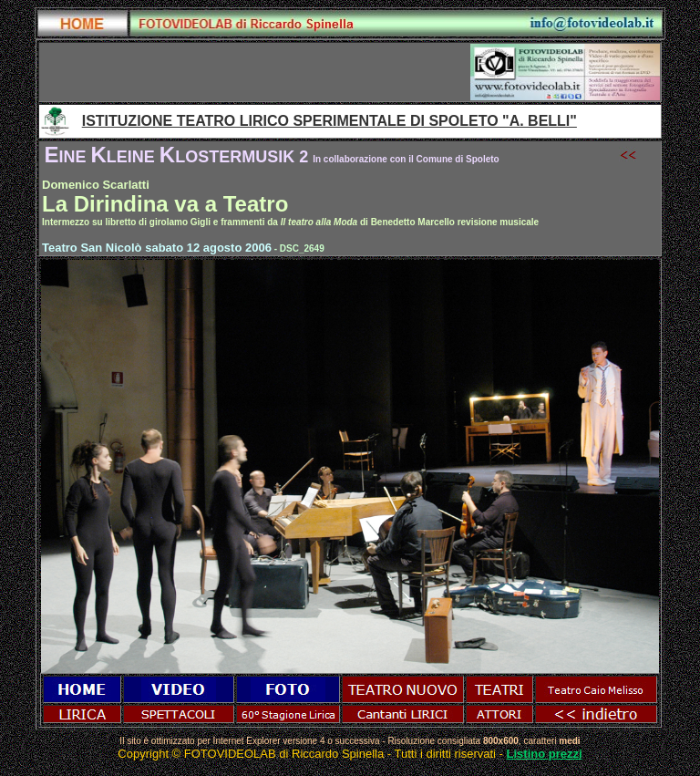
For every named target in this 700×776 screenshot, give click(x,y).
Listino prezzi (545, 754)
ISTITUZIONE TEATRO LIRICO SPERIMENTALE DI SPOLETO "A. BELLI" (329, 121)
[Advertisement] (255, 72)
